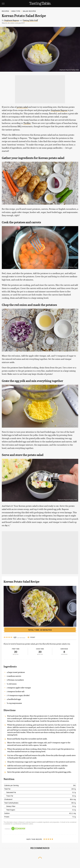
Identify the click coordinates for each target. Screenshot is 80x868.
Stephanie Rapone (12, 20)
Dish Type (16, 11)
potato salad (22, 107)
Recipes (5, 11)
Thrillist (27, 123)
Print (31, 637)
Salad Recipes (29, 11)
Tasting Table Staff (30, 20)
